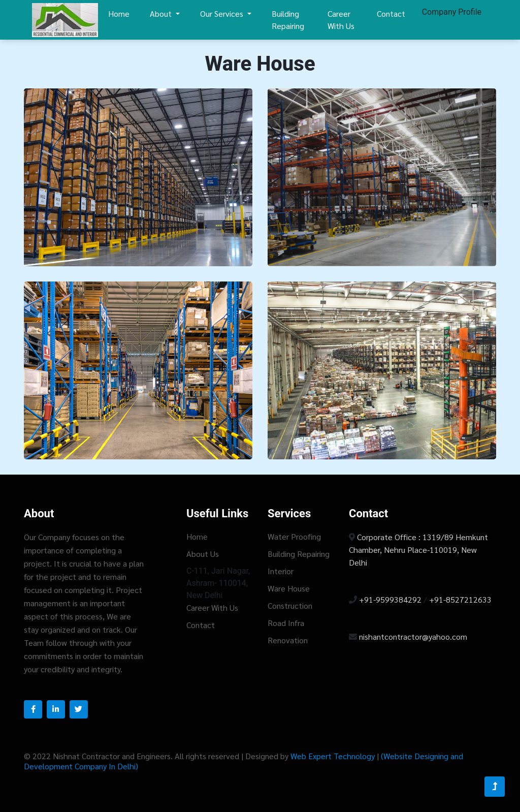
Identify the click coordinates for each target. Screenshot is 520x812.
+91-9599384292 (391, 599)
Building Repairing (288, 20)
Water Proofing (294, 536)
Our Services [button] (223, 13)
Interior (281, 571)
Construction (290, 605)
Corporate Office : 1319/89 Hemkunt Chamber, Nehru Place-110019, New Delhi (418, 550)
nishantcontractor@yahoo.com (413, 636)
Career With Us (341, 20)
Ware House (289, 588)
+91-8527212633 (460, 599)
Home (119, 13)
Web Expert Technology (334, 756)
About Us (203, 554)
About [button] (162, 13)
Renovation (288, 640)
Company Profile (452, 12)
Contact (391, 13)
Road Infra (286, 623)
